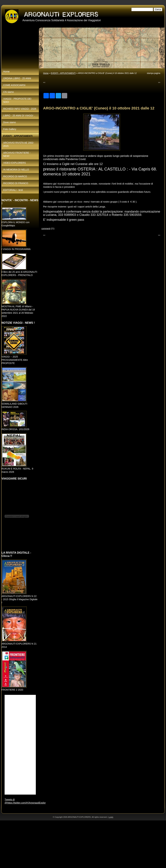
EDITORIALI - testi (13, 190)
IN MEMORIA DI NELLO (16, 170)
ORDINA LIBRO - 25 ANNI (17, 78)
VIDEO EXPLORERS (15, 163)
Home (46, 73)
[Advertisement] (65, 844)
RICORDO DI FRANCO (16, 183)
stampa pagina (154, 73)
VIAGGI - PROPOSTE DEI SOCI (17, 100)
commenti (46, 229)
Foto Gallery (10, 129)
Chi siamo (8, 92)
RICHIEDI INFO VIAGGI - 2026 (20, 109)
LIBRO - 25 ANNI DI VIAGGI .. (19, 116)
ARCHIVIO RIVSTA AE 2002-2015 (19, 144)
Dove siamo (10, 122)
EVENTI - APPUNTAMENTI (63, 73)
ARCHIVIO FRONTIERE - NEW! (17, 154)
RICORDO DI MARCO (15, 176)
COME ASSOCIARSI (14, 85)
